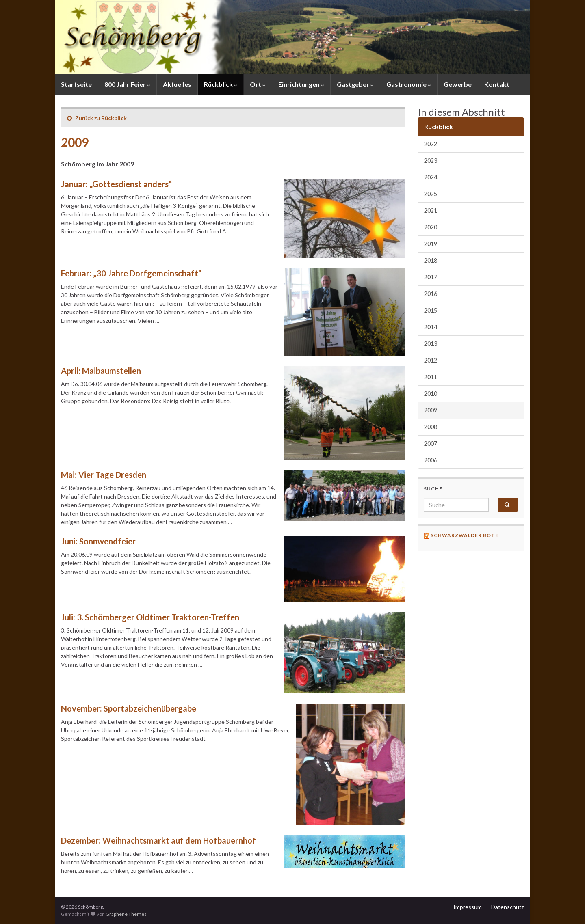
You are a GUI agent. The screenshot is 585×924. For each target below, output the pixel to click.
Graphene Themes (126, 914)
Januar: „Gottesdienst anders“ (116, 184)
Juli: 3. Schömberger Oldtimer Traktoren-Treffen (150, 617)
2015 (431, 310)
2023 (431, 161)
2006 (431, 460)
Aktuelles (177, 84)
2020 (431, 227)
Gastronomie (409, 84)
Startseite (76, 84)
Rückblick (221, 84)
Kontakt (497, 84)
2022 (431, 144)
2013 (431, 344)
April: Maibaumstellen (101, 371)
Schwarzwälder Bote (465, 535)
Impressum (468, 907)
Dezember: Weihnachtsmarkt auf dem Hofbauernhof (158, 840)
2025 (431, 194)
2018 (431, 260)
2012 (431, 360)
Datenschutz (508, 907)
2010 (431, 394)
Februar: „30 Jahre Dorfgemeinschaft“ (131, 273)
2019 (431, 244)
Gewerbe (458, 84)
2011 (431, 377)
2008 (431, 427)
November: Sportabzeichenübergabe (129, 708)
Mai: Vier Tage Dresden (104, 475)
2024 (431, 177)
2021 (431, 210)
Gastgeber (355, 84)
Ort (258, 84)
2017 (431, 277)
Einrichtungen (301, 84)
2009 (431, 410)
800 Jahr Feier (127, 84)
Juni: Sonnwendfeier (98, 541)
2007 (431, 444)
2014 (431, 327)
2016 (431, 294)
